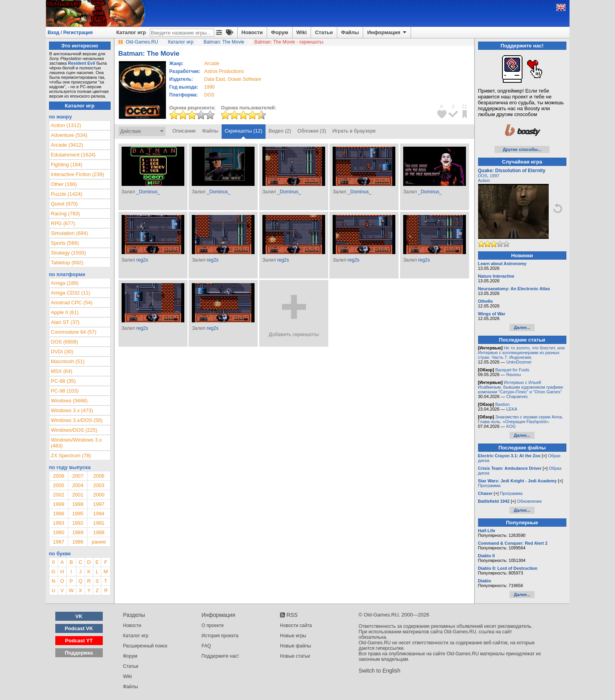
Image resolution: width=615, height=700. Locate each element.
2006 (99, 476)
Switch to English (379, 671)
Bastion (503, 404)
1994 (99, 514)
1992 (78, 523)
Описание (184, 131)
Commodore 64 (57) (74, 332)
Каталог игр (131, 32)
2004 (78, 485)
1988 (99, 532)
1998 (78, 504)
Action (484, 180)
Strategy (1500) (69, 253)
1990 (210, 87)
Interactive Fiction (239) (78, 174)
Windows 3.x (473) (72, 410)
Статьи (324, 32)
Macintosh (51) (68, 361)
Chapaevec (517, 396)
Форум (279, 32)
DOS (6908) (65, 342)
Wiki (302, 32)
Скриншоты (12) (244, 131)
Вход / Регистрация (70, 33)
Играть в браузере (354, 131)
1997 (99, 504)
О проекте (213, 625)
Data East (215, 79)
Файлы (350, 32)
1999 (59, 504)
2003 (99, 485)
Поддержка (79, 653)
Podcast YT (79, 641)
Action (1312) (66, 125)
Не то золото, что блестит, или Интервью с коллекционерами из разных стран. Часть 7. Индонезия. (521, 353)
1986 (78, 542)
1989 (78, 532)
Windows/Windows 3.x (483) (76, 443)
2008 (59, 476)
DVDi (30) (62, 352)
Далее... (522, 327)
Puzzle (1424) (67, 194)
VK (79, 616)
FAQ (206, 646)
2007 (78, 476)
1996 (59, 514)
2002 (59, 495)
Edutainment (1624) (73, 155)
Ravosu (514, 375)
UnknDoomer (519, 362)
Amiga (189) (65, 283)
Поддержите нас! (220, 656)
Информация (387, 33)
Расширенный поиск (145, 646)
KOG (511, 426)
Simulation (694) (70, 233)
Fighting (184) (67, 165)
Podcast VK (79, 628)
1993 (59, 523)
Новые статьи (295, 656)
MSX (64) (62, 371)
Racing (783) (66, 214)
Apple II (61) (65, 312)
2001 (78, 495)
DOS (483, 176)
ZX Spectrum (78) (71, 455)
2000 (99, 495)
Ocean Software (244, 79)
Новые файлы (296, 646)
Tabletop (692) (67, 263)
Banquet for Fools (512, 370)
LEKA (512, 409)
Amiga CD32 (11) (71, 293)
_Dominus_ (148, 192)
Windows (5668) (69, 401)
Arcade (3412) (67, 145)
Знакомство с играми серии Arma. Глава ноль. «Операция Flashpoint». (521, 419)
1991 (99, 523)
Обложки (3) (312, 131)
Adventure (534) (69, 135)
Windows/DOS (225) (74, 430)
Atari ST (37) (65, 322)
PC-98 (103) (65, 391)
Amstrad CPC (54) (72, 303)
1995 (78, 514)
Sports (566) (65, 243)
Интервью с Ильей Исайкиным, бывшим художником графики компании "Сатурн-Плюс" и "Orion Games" (521, 387)
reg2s (142, 260)
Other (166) (64, 184)
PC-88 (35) (64, 381)
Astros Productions (224, 71)
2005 (59, 485)
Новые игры (293, 636)
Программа (489, 485)
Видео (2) (280, 131)
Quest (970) (65, 204)
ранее (99, 542)
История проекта (220, 636)
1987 (59, 542)
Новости (252, 32)
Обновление (529, 501)
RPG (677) (63, 223)
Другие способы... (522, 149)
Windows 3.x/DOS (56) (77, 420)
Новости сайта (296, 625)
